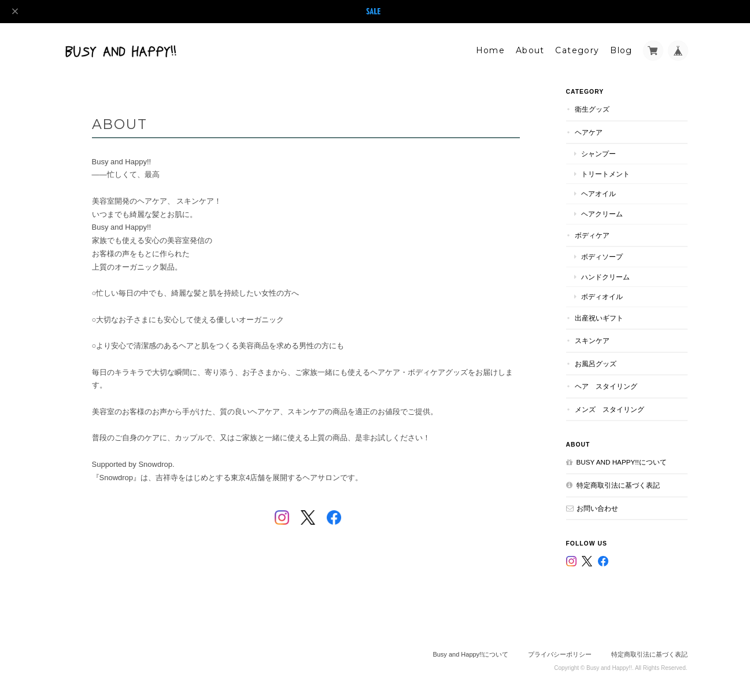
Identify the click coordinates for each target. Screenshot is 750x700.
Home (491, 50)
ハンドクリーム (605, 277)
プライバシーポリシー (560, 654)
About (530, 50)
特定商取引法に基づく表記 (618, 485)
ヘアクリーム (602, 214)
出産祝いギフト (599, 318)
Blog (621, 50)
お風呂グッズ (596, 364)
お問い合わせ (597, 508)
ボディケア (592, 235)
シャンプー (598, 154)
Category (577, 50)
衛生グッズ (592, 109)
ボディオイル (602, 296)
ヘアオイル (598, 194)
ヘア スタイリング (606, 386)
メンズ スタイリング (609, 409)
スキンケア (592, 340)
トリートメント (605, 174)
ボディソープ (602, 257)
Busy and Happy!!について (622, 462)
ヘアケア (589, 132)
